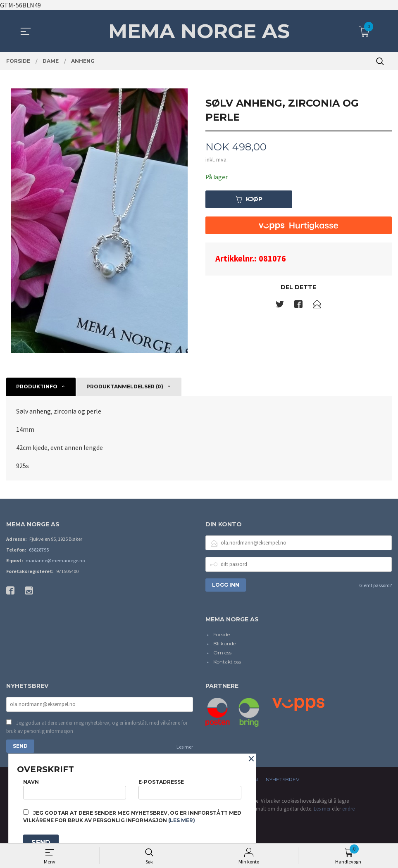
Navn (75, 788)
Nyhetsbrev (282, 780)
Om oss (222, 653)
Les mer (185, 748)
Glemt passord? (375, 585)
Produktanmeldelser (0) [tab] (125, 386)
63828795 (39, 550)
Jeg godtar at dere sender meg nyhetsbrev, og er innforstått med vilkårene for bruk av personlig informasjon (97, 728)
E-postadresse (190, 788)
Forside (222, 634)
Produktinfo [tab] (37, 386)
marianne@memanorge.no (55, 560)
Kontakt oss (227, 662)
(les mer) (182, 820)
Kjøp (249, 200)
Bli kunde (224, 643)
